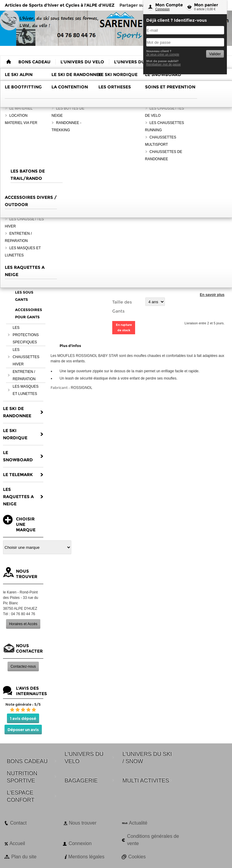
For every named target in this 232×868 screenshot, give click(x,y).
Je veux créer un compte (163, 54)
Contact (18, 823)
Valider (215, 54)
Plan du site (24, 857)
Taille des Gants (122, 307)
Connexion (162, 9)
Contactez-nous (23, 666)
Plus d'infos (70, 346)
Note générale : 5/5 (23, 704)
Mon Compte (169, 5)
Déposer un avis (23, 730)
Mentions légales (86, 857)
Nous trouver (83, 823)
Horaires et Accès (23, 624)
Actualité (138, 823)
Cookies (137, 857)
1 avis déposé (23, 718)
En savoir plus (212, 295)
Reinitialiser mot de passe (164, 64)
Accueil (17, 843)
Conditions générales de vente (153, 840)
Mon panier (206, 5)
